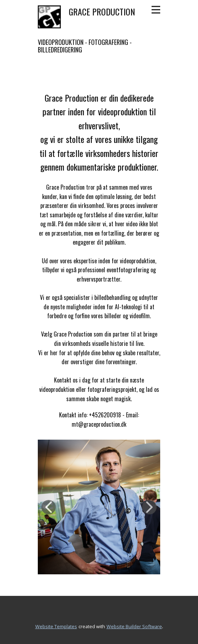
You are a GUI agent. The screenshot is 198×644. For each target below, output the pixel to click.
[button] (49, 507)
